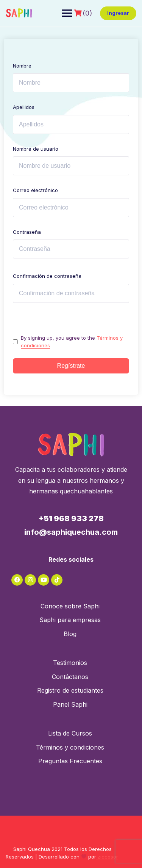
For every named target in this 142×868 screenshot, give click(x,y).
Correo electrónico (35, 190)
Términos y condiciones (70, 747)
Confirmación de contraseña (47, 276)
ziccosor (107, 857)
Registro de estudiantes (70, 690)
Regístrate (71, 366)
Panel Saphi (70, 704)
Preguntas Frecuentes (70, 761)
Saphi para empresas (70, 620)
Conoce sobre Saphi (70, 606)
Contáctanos (70, 677)
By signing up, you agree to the (72, 342)
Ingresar (118, 13)
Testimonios (70, 663)
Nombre (22, 66)
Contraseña (27, 232)
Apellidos (24, 107)
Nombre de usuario (36, 149)
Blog (70, 634)
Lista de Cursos (70, 733)
